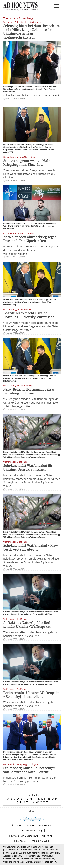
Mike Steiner (21, 841)
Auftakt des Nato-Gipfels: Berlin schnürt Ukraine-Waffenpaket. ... (29, 625)
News (20, 825)
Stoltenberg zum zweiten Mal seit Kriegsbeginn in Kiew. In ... (29, 163)
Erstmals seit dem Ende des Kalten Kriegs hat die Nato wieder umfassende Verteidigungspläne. (31, 250)
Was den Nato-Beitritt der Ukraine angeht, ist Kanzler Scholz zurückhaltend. (31, 634)
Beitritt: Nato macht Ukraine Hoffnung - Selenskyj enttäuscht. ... (31, 315)
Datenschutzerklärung (31, 830)
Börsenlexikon (32, 795)
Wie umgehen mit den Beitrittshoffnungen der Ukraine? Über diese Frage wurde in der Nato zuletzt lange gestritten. (31, 326)
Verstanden (48, 862)
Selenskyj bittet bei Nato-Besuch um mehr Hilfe (32, 96)
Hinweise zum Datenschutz (24, 836)
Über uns (47, 836)
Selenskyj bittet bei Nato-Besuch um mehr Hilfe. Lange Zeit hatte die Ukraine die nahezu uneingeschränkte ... (31, 32)
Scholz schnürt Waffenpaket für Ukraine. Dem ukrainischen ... (28, 468)
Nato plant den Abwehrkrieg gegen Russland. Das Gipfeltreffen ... (30, 239)
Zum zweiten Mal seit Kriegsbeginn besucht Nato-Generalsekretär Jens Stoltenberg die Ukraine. (30, 174)
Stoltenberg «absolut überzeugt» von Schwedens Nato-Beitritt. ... (30, 770)
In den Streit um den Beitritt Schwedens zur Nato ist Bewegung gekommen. (30, 779)
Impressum (45, 825)
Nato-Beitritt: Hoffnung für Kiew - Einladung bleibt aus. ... (30, 392)
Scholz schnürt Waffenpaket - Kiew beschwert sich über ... (30, 548)
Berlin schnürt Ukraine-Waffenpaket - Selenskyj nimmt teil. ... (32, 695)
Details (37, 862)
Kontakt (31, 825)
